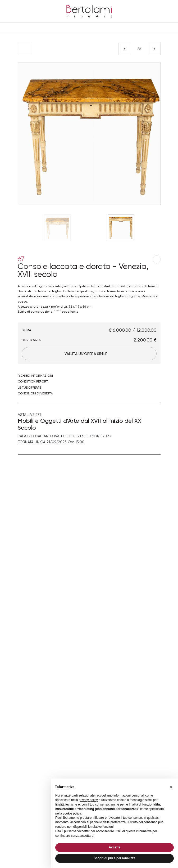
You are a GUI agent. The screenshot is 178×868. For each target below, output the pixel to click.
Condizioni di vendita (35, 393)
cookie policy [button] (72, 813)
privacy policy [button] (88, 800)
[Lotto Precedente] (125, 49)
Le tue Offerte (29, 388)
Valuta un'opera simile (86, 354)
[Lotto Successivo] (154, 49)
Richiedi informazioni (35, 376)
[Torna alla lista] (24, 49)
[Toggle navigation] (89, 28)
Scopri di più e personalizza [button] (115, 858)
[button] (171, 787)
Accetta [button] (114, 847)
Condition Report (33, 381)
